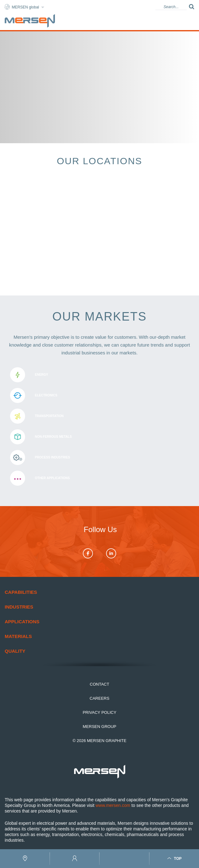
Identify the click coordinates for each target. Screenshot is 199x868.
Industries (19, 607)
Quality (15, 651)
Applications (22, 622)
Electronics (99, 395)
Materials (18, 636)
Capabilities (21, 592)
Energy (99, 375)
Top (174, 858)
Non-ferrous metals (99, 437)
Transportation (99, 416)
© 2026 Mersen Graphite (99, 741)
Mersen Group (100, 727)
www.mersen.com (113, 805)
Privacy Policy (99, 712)
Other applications (99, 478)
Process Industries (99, 458)
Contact (99, 684)
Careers (100, 698)
